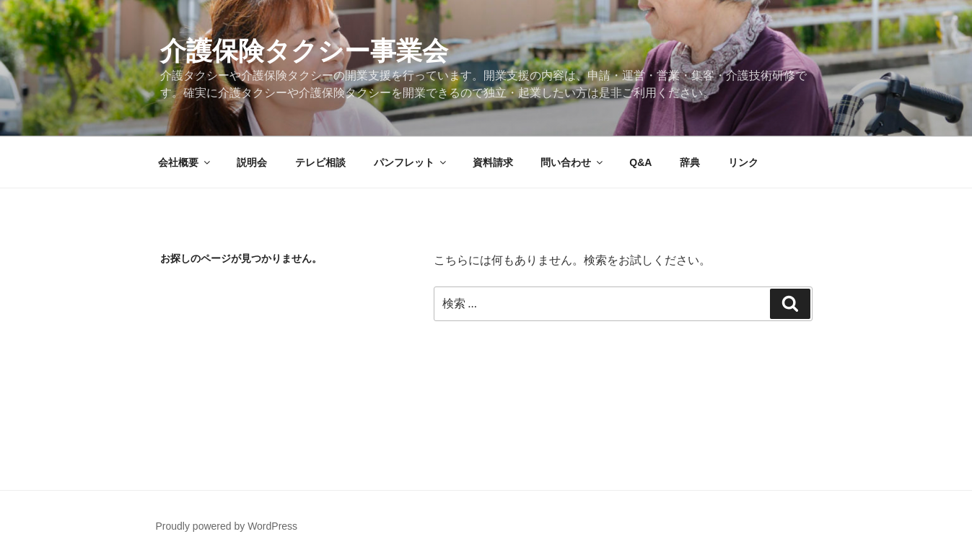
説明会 (252, 162)
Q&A (640, 162)
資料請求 (493, 162)
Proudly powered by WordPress (227, 526)
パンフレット (411, 162)
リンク (743, 162)
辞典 (690, 162)
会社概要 (185, 162)
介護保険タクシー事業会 (304, 51)
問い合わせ (573, 162)
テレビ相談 (320, 162)
